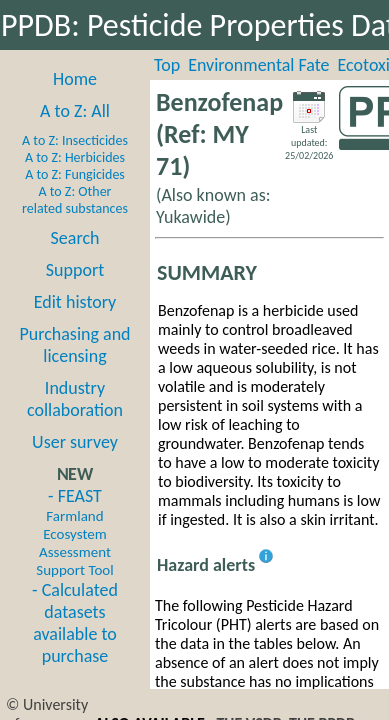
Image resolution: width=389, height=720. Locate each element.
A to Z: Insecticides (75, 140)
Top (167, 65)
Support (75, 270)
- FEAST (74, 532)
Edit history (75, 302)
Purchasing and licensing (74, 345)
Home (75, 79)
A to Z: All (75, 111)
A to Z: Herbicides (75, 157)
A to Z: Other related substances (75, 200)
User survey (75, 442)
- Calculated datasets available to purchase (75, 623)
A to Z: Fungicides (75, 174)
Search (75, 238)
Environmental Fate (258, 65)
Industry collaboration (75, 399)
